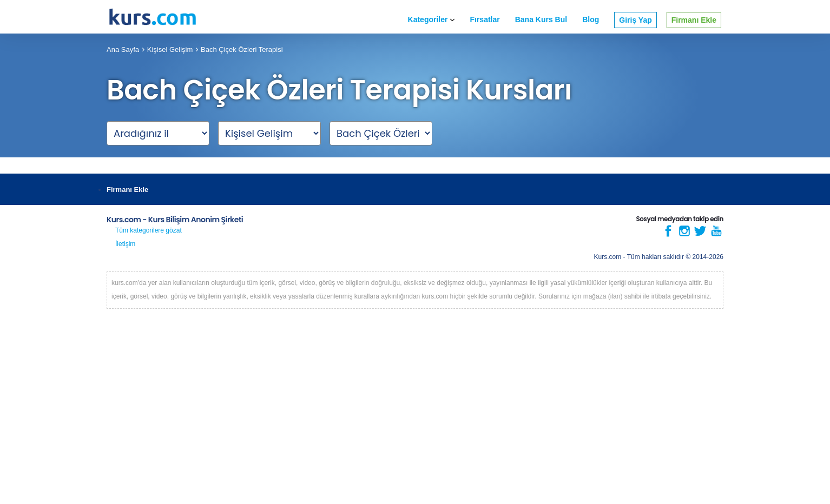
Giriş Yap (635, 20)
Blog (591, 19)
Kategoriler (432, 19)
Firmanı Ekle (694, 20)
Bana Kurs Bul (541, 19)
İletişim (125, 244)
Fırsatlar (485, 19)
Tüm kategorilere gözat (149, 230)
